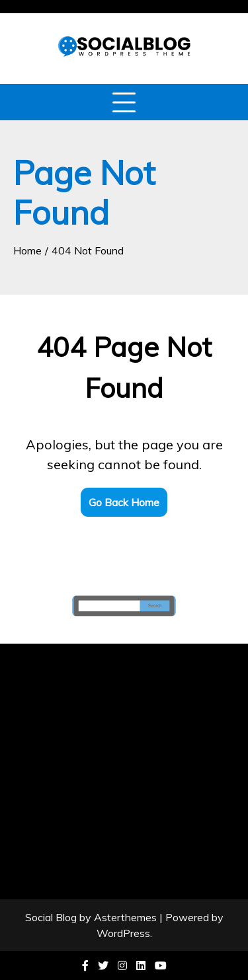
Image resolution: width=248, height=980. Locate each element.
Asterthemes (125, 917)
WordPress (123, 933)
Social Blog (51, 917)
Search (151, 606)
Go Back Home (124, 502)
